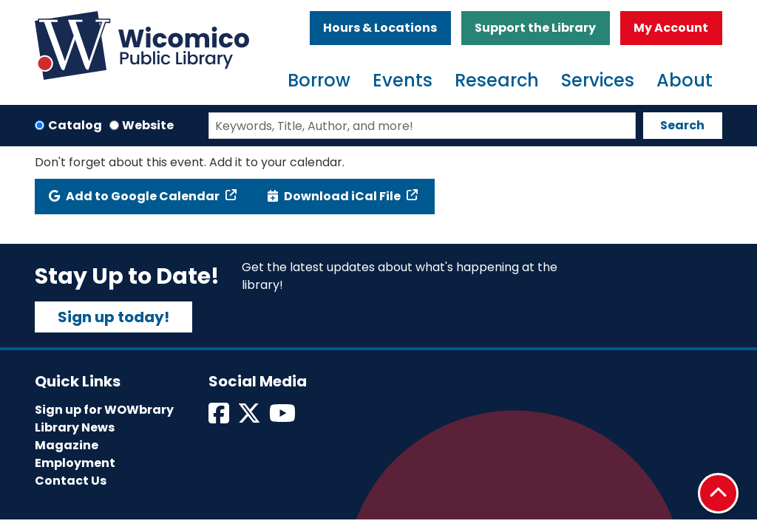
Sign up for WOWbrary (104, 410)
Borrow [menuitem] (319, 80)
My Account (671, 28)
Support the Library (535, 28)
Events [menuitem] (403, 80)
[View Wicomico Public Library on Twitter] (250, 418)
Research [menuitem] (497, 80)
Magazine (67, 445)
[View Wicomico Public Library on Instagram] (284, 418)
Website (148, 125)
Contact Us (71, 481)
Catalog (75, 125)
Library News (75, 427)
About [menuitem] (685, 80)
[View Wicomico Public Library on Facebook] (220, 418)
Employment (75, 463)
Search (682, 125)
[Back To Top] (718, 493)
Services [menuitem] (598, 80)
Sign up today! (113, 317)
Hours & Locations (380, 28)
